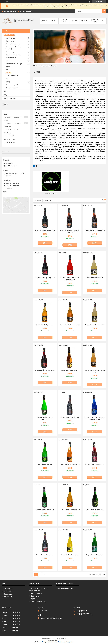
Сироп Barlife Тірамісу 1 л (70, 417)
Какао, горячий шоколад (38, 602)
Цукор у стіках (35, 596)
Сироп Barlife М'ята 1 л (95, 555)
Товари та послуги (43, 66)
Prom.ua (64, 638)
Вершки (33, 599)
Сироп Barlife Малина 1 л (95, 464)
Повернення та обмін (10, 98)
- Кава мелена (10, 41)
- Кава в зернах (10, 38)
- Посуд (8, 82)
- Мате (7, 70)
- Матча (8, 67)
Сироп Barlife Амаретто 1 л (70, 325)
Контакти (84, 21)
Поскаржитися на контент (49, 642)
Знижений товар (64, 21)
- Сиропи (8, 73)
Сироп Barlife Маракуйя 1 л (70, 510)
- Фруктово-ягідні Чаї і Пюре (14, 64)
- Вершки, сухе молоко (12, 58)
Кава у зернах (8, 589)
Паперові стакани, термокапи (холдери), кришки (39, 590)
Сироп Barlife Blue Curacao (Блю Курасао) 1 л (95, 418)
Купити (45, 243)
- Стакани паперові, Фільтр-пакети (16, 85)
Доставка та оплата (95, 21)
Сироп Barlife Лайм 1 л (45, 464)
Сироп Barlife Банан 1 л (70, 370)
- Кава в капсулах (11, 52)
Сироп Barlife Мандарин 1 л (70, 464)
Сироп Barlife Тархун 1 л (45, 510)
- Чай (7, 61)
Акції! (54, 21)
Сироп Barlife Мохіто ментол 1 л (45, 418)
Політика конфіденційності (66, 589)
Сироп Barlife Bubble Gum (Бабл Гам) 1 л (70, 279)
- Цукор (8, 79)
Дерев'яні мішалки (36, 593)
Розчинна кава (8, 597)
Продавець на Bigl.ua (54, 640)
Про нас (75, 21)
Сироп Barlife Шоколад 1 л (45, 230)
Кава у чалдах (8, 594)
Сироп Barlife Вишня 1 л (45, 555)
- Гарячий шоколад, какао (13, 55)
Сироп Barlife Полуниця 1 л (45, 370)
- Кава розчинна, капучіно (13, 44)
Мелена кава (8, 591)
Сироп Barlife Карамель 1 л (95, 230)
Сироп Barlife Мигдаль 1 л (95, 325)
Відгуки (6, 95)
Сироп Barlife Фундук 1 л (45, 325)
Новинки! (44, 21)
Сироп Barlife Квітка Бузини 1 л (95, 371)
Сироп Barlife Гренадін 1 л (45, 278)
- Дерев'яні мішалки (11, 88)
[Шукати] (104, 11)
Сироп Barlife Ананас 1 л (70, 555)
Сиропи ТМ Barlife (51, 194)
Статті (6, 91)
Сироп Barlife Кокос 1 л (95, 278)
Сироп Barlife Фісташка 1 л (95, 510)
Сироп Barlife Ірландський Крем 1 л (70, 231)
